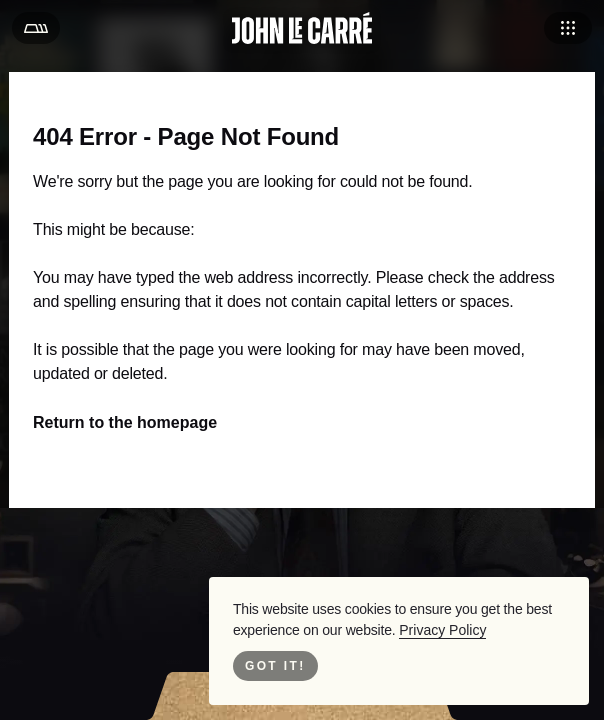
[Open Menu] (36, 28)
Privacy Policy (427, 629)
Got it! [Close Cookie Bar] (275, 666)
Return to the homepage (120, 422)
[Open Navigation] (568, 28)
